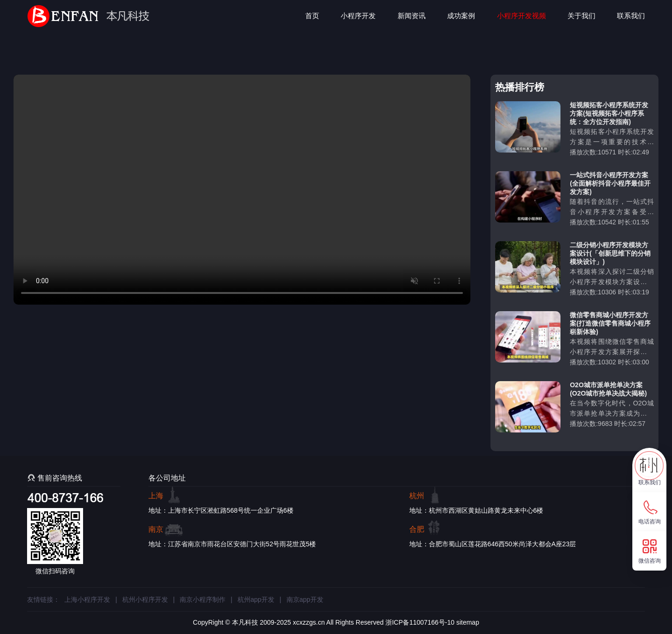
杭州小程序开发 (145, 599)
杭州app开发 (256, 599)
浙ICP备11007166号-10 (420, 622)
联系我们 (631, 16)
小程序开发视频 (521, 16)
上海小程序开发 (87, 599)
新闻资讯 (412, 16)
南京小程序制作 (203, 599)
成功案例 (461, 16)
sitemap (468, 622)
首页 (312, 16)
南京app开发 (305, 599)
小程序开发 (358, 16)
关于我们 (581, 16)
